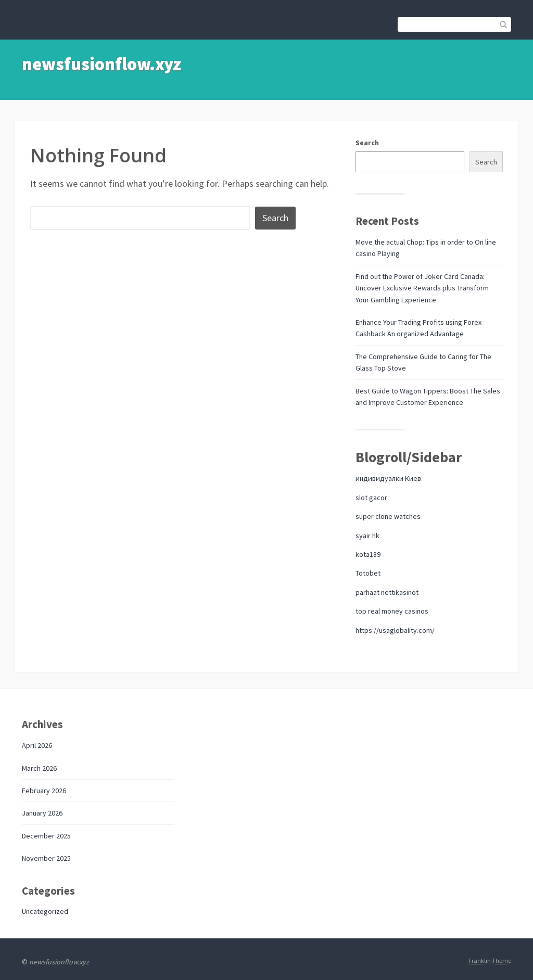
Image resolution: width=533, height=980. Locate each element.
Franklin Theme (490, 960)
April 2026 (37, 745)
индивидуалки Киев (388, 478)
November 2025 (46, 858)
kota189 (368, 554)
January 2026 (42, 813)
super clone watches (388, 516)
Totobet (368, 573)
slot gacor (371, 498)
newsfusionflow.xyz (101, 64)
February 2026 (44, 791)
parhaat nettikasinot (387, 592)
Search (367, 143)
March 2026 (39, 768)
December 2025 (46, 836)
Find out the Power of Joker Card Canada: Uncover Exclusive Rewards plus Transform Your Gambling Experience (422, 288)
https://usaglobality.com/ (395, 630)
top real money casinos (392, 611)
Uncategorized (45, 911)
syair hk (367, 536)
